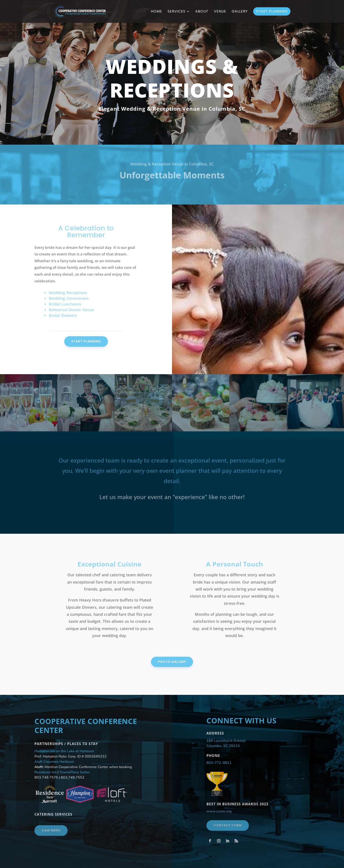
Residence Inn (46, 772)
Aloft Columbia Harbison (54, 762)
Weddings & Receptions (172, 78)
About (202, 12)
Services (176, 12)
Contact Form (228, 825)
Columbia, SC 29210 (223, 746)
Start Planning (272, 11)
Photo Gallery (172, 662)
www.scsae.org (219, 811)
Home (157, 12)
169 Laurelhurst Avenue (226, 741)
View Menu (51, 830)
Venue (220, 12)
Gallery (240, 12)
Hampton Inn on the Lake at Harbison (64, 751)
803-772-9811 (219, 763)
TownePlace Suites (75, 772)
